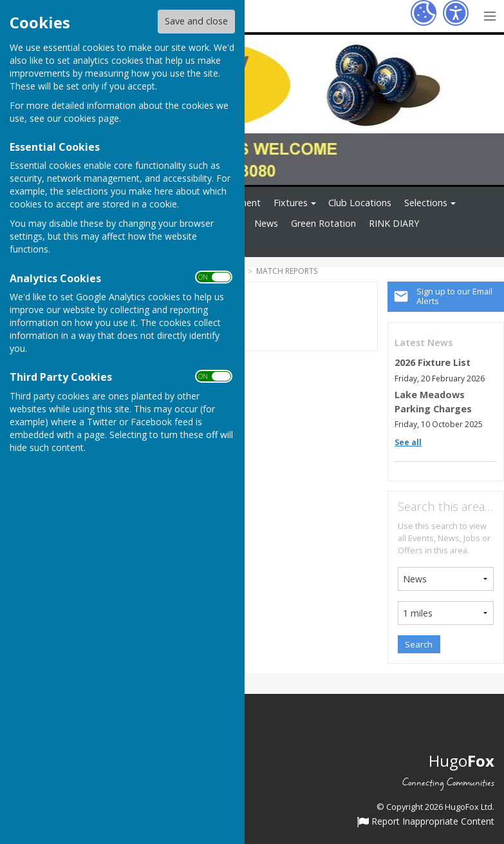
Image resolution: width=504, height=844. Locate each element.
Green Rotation (323, 223)
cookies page (91, 118)
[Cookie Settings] (424, 13)
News (266, 223)
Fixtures (291, 203)
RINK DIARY (394, 223)
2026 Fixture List (433, 362)
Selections (426, 203)
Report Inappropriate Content (426, 822)
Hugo (462, 761)
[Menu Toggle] (490, 14)
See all (408, 442)
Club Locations (360, 203)
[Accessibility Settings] (456, 13)
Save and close (196, 21)
